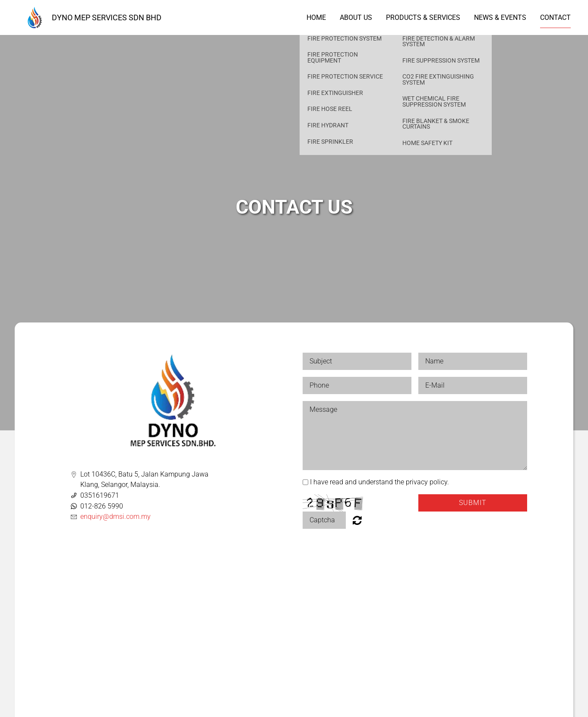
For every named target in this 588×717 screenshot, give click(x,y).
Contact (555, 17)
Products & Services (423, 17)
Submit (473, 503)
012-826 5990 (102, 506)
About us (356, 17)
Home (316, 17)
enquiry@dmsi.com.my (115, 516)
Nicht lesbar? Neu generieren (357, 520)
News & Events (500, 17)
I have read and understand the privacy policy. (379, 482)
